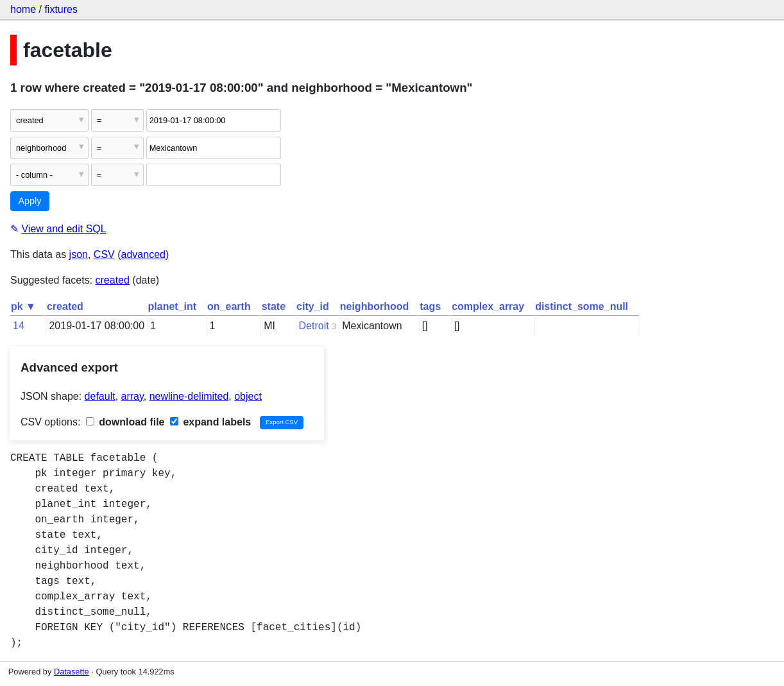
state (274, 306)
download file (125, 422)
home (23, 9)
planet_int (173, 306)
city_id (313, 306)
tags (430, 306)
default (100, 396)
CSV (104, 254)
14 (19, 326)
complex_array (488, 306)
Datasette (72, 672)
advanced (143, 254)
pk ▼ (23, 306)
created (113, 280)
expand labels (210, 422)
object (248, 396)
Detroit (314, 326)
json (79, 254)
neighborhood (375, 306)
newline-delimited (189, 396)
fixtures (61, 9)
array (132, 396)
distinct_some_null (582, 306)
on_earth (229, 306)
